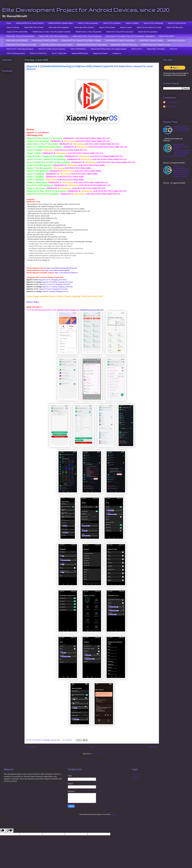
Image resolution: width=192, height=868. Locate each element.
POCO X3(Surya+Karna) (16, 53)
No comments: (67, 740)
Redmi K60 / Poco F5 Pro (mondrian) (20, 36)
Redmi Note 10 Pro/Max (156, 49)
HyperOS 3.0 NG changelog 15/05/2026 (53, 280)
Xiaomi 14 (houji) (13, 27)
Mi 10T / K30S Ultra (59, 53)
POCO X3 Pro (137, 49)
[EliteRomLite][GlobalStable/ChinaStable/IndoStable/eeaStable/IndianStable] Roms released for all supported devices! (182, 172)
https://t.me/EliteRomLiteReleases (66, 273)
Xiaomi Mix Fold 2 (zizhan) (84, 27)
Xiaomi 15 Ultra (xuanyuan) (88, 23)
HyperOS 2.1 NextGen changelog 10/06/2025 (55, 284)
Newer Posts (31, 747)
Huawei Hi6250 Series (80, 53)
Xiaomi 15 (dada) (132, 23)
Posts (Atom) (96, 754)
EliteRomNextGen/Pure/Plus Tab (92, 310)
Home (9, 23)
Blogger (113, 814)
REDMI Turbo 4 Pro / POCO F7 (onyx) (156, 45)
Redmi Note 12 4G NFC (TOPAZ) (45, 40)
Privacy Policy (33, 302)
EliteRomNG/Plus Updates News (61, 23)
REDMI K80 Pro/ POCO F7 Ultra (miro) (92, 45)
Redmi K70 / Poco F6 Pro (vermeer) (120, 32)
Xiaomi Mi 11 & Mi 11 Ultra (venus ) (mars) (57, 45)
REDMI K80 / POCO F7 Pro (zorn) (124, 45)
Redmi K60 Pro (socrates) (148, 32)
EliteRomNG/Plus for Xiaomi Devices (30, 23)
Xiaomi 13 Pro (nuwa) (107, 27)
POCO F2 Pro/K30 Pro (38, 53)
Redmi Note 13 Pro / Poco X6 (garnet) (87, 36)
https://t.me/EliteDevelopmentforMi (57, 270)
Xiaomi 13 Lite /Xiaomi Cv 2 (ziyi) (149, 27)
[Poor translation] (9, 831)
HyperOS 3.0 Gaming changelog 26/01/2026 (58, 282)
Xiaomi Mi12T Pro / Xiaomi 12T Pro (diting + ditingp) (81, 40)
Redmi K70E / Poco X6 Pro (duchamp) (53, 36)
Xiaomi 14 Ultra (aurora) (177, 23)
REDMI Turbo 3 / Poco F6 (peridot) (89, 32)
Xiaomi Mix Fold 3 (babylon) (59, 27)
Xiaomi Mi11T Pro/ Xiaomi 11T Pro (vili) (21, 45)
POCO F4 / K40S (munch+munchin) (52, 49)
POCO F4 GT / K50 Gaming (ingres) (20, 49)
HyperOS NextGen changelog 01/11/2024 (53, 289)
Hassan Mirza (171, 106)
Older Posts (152, 747)
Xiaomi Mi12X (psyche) (176, 40)
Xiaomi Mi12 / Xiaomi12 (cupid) (151, 40)
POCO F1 (174, 49)
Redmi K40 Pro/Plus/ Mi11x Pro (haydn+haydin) (109, 49)
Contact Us (117, 53)
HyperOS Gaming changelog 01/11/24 (55, 291)
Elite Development (173, 102)
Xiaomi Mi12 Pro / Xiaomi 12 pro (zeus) (120, 40)
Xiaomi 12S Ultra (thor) (175, 27)
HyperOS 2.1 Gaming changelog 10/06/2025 (58, 287)
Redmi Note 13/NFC (167, 36)
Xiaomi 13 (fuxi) (126, 27)
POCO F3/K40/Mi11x (78, 49)
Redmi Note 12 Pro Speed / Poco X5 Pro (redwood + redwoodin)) (130, 36)
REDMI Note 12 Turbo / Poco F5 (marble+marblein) (52, 32)
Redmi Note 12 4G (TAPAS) (17, 40)
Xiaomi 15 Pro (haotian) (112, 23)
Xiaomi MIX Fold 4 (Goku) (34, 27)
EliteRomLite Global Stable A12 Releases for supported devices (182, 128)
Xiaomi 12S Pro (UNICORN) (17, 32)
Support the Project (100, 53)
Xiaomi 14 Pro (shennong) (153, 23)
